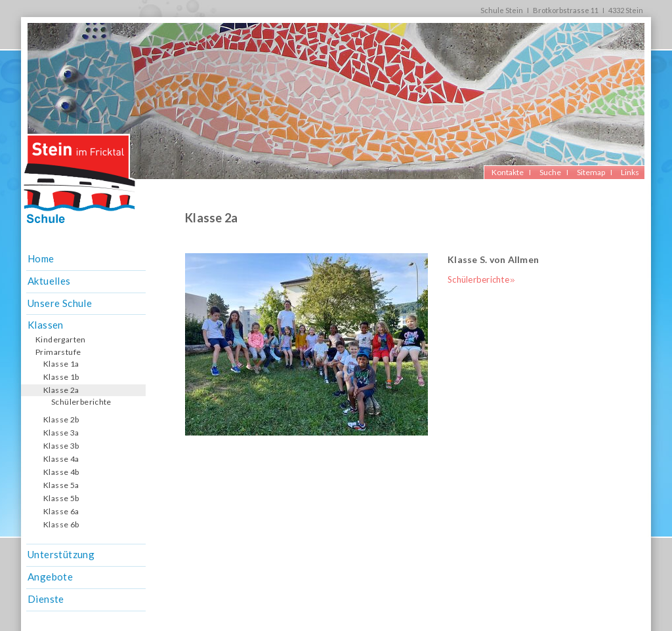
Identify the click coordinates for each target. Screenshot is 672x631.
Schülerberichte (81, 402)
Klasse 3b (61, 446)
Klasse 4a (61, 459)
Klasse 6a (61, 511)
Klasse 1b (61, 377)
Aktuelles (49, 281)
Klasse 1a (61, 364)
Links (630, 172)
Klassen (46, 325)
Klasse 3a (61, 433)
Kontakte (508, 172)
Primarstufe (58, 352)
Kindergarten (61, 339)
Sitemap (591, 172)
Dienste (46, 599)
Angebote (50, 577)
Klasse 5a (61, 485)
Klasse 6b (61, 524)
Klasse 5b (61, 498)
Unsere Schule (60, 303)
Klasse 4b (61, 472)
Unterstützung (61, 554)
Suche (550, 172)
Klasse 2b (61, 419)
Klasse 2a (61, 390)
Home (41, 258)
